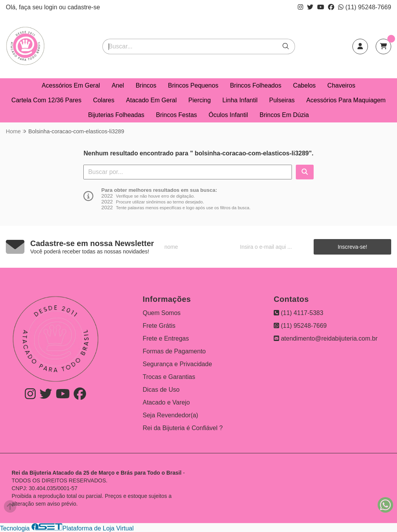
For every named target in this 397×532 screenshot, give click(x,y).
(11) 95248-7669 (365, 7)
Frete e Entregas (166, 338)
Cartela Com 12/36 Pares (46, 100)
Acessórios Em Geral (71, 85)
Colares (104, 100)
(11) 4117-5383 (299, 313)
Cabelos (305, 85)
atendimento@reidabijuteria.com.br (326, 338)
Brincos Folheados (256, 85)
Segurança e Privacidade (177, 364)
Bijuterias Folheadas (116, 115)
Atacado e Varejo (166, 402)
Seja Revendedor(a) (170, 415)
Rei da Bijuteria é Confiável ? (183, 428)
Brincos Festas (176, 115)
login (52, 7)
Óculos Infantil (228, 115)
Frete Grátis (159, 326)
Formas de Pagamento (174, 351)
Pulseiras (282, 100)
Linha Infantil (240, 100)
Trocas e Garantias (169, 377)
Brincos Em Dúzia (284, 115)
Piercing (200, 100)
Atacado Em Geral (151, 100)
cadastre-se (84, 7)
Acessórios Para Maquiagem (346, 100)
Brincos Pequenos (193, 85)
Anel (118, 85)
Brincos (146, 85)
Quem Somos (162, 313)
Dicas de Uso (161, 390)
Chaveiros (341, 85)
